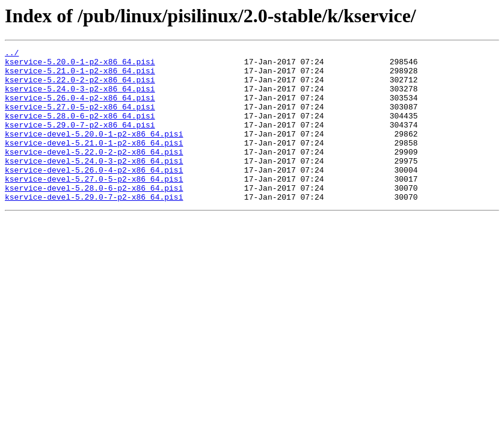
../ (12, 54)
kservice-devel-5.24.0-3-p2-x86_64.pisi (94, 184)
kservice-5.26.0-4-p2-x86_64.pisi (80, 108)
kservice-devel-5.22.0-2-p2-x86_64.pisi (94, 173)
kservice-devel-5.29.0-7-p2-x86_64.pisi (94, 227)
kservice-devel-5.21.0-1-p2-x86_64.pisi (94, 162)
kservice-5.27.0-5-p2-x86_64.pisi (80, 119)
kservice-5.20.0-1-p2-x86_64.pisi (80, 65)
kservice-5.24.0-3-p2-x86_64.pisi (80, 97)
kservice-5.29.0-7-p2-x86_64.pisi (80, 141)
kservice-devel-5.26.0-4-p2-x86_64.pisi (94, 195)
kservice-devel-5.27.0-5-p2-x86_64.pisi (94, 206)
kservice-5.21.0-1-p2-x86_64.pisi (80, 76)
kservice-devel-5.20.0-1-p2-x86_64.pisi (94, 152)
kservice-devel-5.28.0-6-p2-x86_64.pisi (94, 216)
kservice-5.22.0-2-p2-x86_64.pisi (80, 87)
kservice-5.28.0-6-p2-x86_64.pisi (80, 130)
